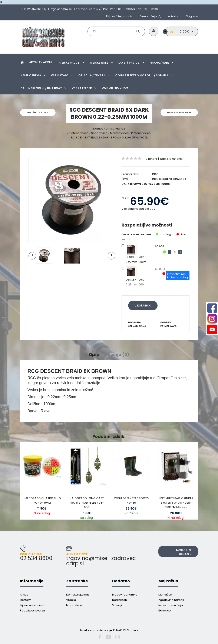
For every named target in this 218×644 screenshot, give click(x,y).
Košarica (174, 16)
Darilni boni (120, 600)
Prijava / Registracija (120, 16)
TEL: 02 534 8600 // (34, 9)
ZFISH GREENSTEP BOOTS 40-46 (131, 500)
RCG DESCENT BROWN (137, 234)
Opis (94, 355)
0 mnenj (151, 159)
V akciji (117, 605)
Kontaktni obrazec (184, 552)
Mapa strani (74, 605)
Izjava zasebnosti (32, 605)
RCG (155, 174)
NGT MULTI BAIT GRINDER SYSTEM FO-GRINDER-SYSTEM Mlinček (176, 503)
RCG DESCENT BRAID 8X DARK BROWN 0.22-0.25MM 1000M (110, 137)
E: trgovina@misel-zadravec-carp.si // (75, 9)
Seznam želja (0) (151, 16)
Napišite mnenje (171, 159)
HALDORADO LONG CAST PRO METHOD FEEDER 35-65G (87, 503)
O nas (24, 595)
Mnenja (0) (117, 355)
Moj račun (165, 595)
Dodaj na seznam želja (137, 324)
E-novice (165, 611)
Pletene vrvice (141, 133)
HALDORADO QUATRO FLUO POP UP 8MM (42, 500)
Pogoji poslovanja (32, 611)
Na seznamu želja (171, 605)
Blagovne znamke (125, 595)
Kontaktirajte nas (78, 595)
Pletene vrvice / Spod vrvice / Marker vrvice (99, 133)
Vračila (71, 600)
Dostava (26, 600)
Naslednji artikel (179, 113)
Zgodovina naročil (171, 600)
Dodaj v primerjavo (168, 324)
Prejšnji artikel (38, 113)
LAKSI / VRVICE (115, 129)
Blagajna (192, 16)
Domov (98, 129)
